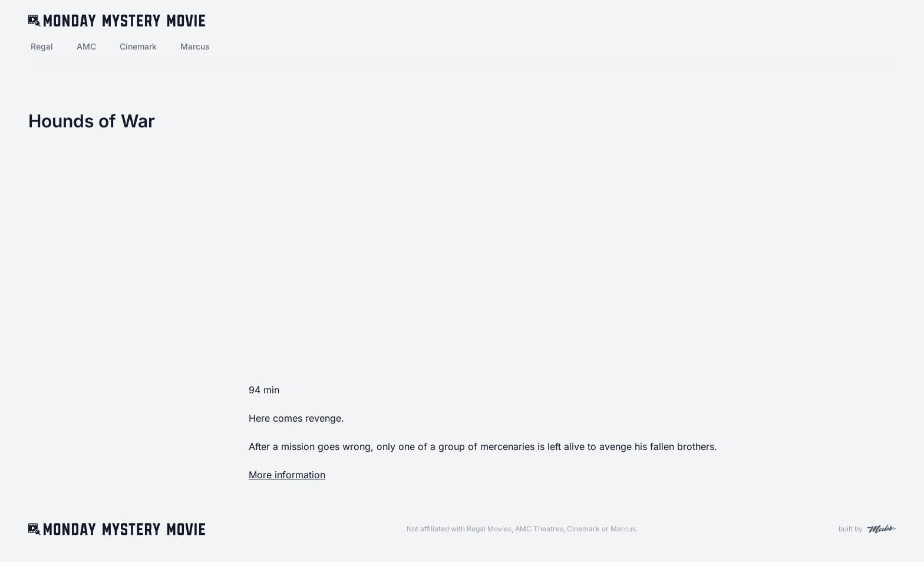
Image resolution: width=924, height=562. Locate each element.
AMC (86, 46)
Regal (42, 46)
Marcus (195, 46)
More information (287, 475)
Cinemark (138, 46)
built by (867, 529)
